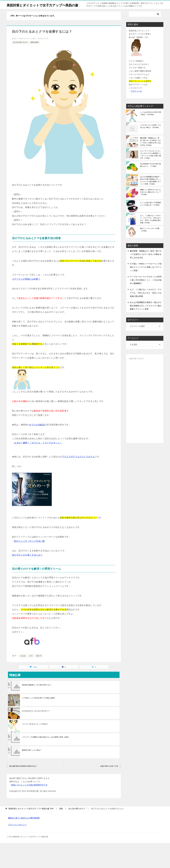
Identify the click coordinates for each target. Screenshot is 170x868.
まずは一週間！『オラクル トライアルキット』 (38, 449)
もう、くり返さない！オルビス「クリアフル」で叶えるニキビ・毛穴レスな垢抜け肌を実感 (150, 225)
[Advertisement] (145, 406)
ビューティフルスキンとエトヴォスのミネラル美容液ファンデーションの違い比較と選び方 (150, 160)
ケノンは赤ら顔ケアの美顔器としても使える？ (150, 210)
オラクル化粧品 (37, 431)
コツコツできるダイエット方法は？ (35, 730)
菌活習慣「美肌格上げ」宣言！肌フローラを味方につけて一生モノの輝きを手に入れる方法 (150, 147)
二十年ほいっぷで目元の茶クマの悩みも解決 (38, 704)
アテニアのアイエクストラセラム (78, 463)
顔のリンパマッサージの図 (150, 235)
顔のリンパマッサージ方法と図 (29, 547)
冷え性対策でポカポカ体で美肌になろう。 (150, 171)
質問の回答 (35, 48)
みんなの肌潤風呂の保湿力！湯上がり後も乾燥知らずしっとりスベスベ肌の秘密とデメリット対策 (150, 186)
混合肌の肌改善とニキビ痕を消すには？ (37, 691)
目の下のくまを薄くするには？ (27, 561)
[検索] (145, 20)
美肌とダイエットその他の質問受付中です (29, 791)
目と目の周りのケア (20, 48)
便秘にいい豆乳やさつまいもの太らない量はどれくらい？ (150, 198)
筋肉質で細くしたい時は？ (32, 756)
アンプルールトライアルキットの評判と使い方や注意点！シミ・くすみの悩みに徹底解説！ (146, 286)
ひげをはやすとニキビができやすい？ (36, 717)
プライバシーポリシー (17, 831)
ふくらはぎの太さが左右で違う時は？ (150, 119)
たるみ (23, 662)
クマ (31, 662)
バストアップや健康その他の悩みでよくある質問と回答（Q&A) (45, 743)
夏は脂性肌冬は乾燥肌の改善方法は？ (23, 772)
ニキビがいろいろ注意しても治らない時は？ (150, 132)
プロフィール (136, 97)
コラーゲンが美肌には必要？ (26, 285)
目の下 (39, 662)
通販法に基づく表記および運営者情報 (24, 824)
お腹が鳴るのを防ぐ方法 (109, 772)
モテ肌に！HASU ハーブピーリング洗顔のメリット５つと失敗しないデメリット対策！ (146, 273)
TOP (31, 814)
